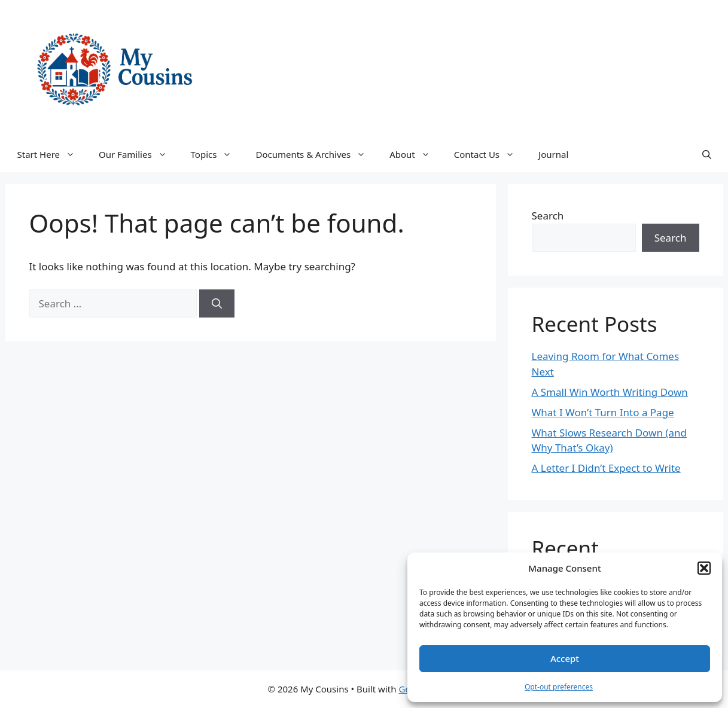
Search (548, 216)
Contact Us (490, 154)
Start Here (52, 154)
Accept (565, 658)
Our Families (139, 154)
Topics (217, 154)
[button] (704, 568)
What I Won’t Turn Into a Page (603, 412)
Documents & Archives (316, 154)
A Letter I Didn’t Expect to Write (606, 468)
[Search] (217, 304)
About (416, 154)
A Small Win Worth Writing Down (610, 392)
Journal (553, 154)
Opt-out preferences (559, 687)
